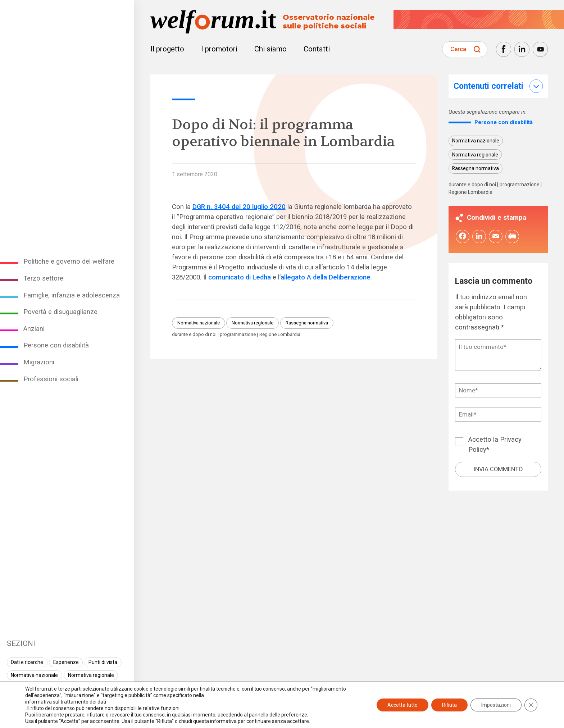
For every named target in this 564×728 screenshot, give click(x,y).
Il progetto (167, 49)
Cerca (458, 49)
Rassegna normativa (307, 323)
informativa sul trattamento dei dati (66, 702)
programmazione (238, 334)
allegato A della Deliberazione (326, 277)
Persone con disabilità (56, 345)
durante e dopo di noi (194, 334)
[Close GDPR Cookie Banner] (531, 705)
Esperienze (66, 662)
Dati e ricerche (27, 662)
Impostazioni (496, 705)
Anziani (34, 329)
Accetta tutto (402, 705)
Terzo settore (43, 278)
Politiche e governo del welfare (69, 261)
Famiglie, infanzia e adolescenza (72, 295)
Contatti (317, 49)
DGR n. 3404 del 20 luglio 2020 (239, 207)
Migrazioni (39, 362)
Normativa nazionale (34, 675)
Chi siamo (270, 49)
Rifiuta (449, 705)
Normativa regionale (91, 675)
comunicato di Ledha (240, 277)
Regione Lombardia (280, 334)
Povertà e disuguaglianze (60, 312)
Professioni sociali (51, 379)
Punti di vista (103, 662)
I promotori (219, 49)
